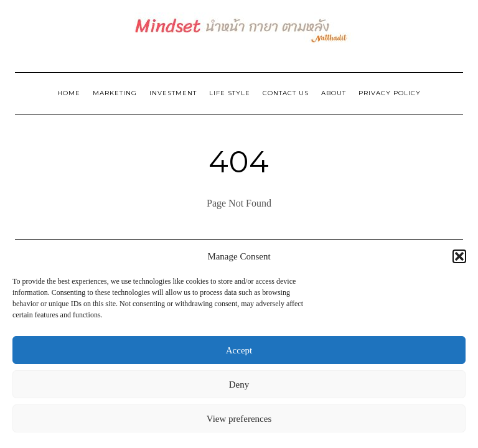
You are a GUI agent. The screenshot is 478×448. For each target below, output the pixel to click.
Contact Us (286, 93)
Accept (239, 350)
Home (69, 93)
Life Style (230, 93)
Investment (173, 93)
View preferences (239, 419)
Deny (239, 385)
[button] (459, 256)
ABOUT (334, 93)
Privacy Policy (390, 93)
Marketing (115, 93)
